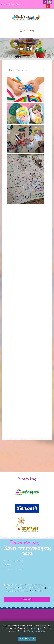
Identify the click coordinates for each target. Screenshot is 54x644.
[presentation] (22, 576)
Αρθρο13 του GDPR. (37, 591)
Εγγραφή (27, 599)
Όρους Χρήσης (25, 585)
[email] (13, 565)
